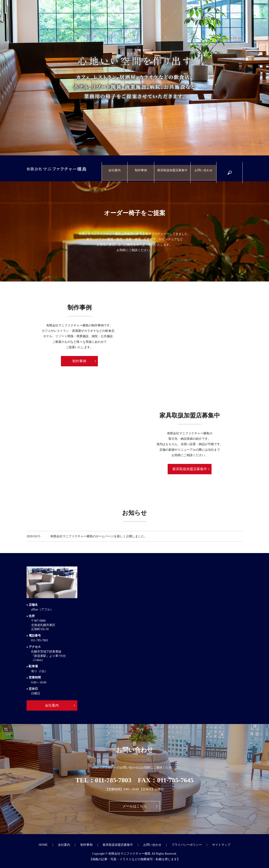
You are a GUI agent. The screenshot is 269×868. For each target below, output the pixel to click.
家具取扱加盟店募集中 (173, 169)
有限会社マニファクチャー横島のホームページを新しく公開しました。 (99, 536)
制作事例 (142, 169)
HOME (43, 845)
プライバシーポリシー (187, 845)
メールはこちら (135, 806)
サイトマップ (221, 845)
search (232, 171)
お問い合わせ (203, 169)
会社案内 (116, 169)
